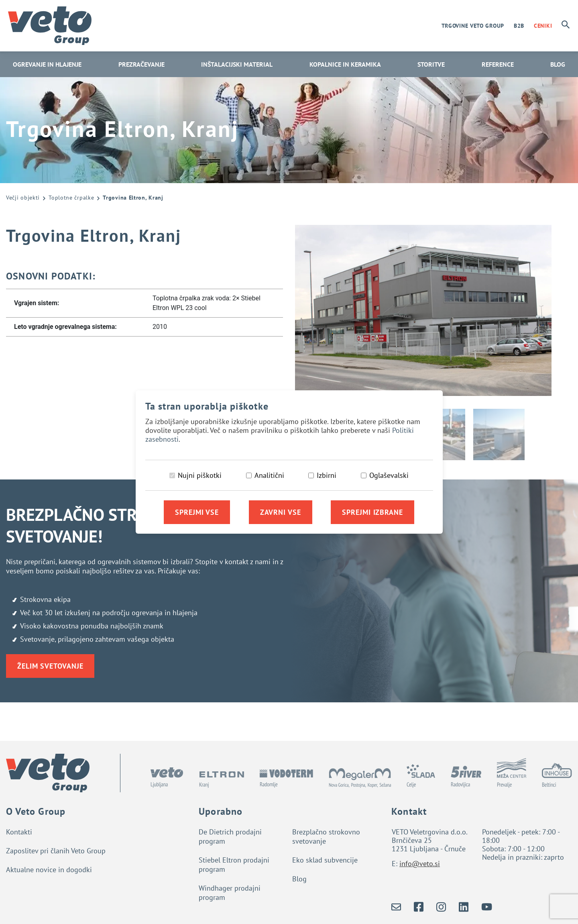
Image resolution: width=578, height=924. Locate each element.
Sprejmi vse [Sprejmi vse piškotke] (197, 512)
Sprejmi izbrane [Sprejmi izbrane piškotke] (372, 512)
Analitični (269, 475)
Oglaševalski (389, 475)
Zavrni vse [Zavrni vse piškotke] (281, 512)
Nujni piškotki (200, 475)
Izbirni (327, 475)
